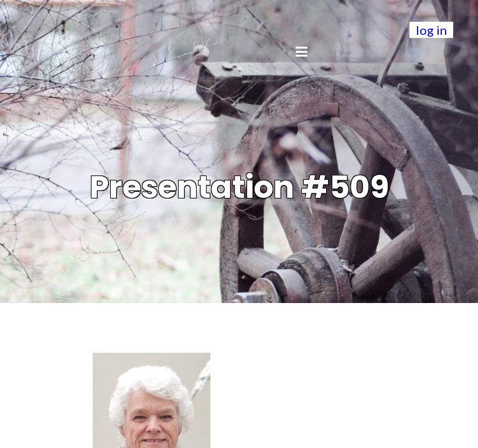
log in (431, 30)
